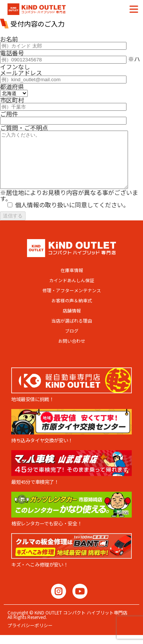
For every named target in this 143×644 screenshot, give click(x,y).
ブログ (72, 342)
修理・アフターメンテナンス (72, 302)
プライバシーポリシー (30, 636)
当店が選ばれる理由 (72, 332)
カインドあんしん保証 (72, 292)
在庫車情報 (72, 281)
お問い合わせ (72, 352)
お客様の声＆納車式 (72, 312)
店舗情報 (72, 322)
